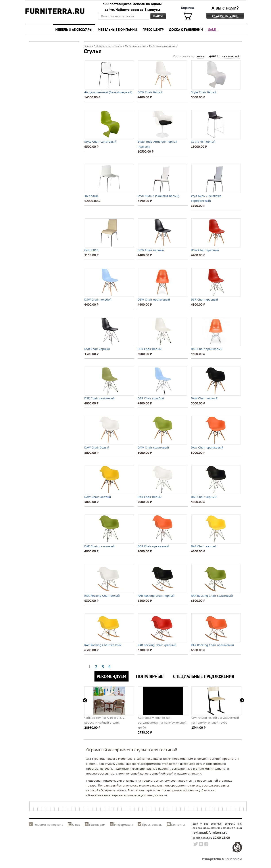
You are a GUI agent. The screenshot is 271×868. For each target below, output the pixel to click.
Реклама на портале (48, 825)
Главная (88, 46)
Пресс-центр (153, 29)
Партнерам (97, 825)
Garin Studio (233, 859)
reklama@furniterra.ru (210, 833)
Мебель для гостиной (162, 46)
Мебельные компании (117, 29)
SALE (212, 29)
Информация (124, 825)
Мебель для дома (136, 46)
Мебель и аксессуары (74, 29)
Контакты (178, 825)
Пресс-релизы (152, 825)
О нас (76, 825)
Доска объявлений (186, 29)
